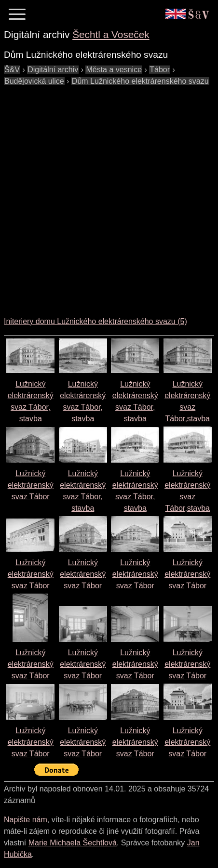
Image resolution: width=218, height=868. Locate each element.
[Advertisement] (109, 196)
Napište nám (26, 820)
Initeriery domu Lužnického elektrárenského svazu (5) (95, 321)
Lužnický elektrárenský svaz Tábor (31, 485)
